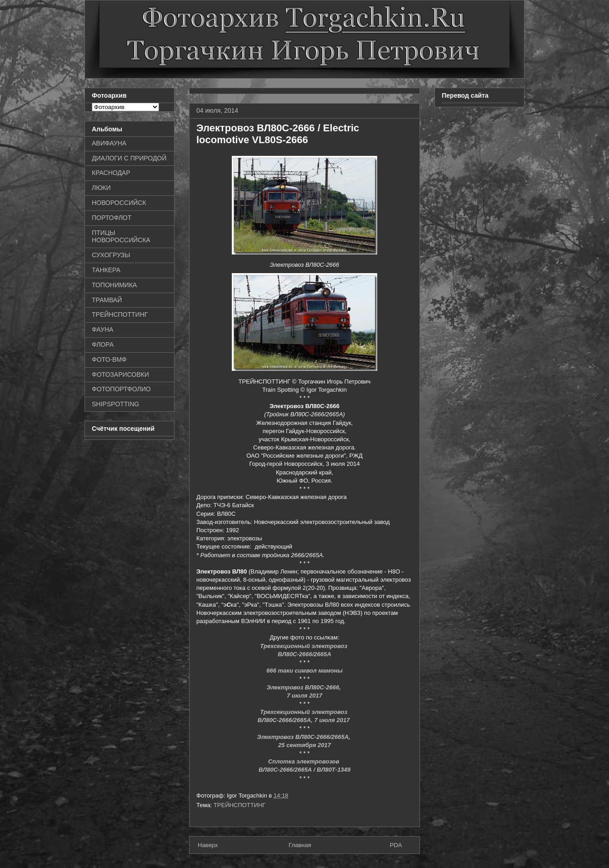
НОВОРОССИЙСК (119, 203)
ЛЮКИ (101, 188)
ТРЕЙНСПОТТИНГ (240, 805)
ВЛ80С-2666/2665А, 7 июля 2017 (304, 720)
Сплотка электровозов (304, 761)
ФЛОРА (103, 344)
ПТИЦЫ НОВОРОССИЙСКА (121, 237)
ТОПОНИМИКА (114, 285)
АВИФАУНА (109, 143)
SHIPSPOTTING (115, 404)
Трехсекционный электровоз (304, 712)
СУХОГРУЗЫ (111, 255)
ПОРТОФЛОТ (112, 218)
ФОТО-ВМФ (109, 359)
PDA (396, 845)
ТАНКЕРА (106, 270)
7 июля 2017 (304, 696)
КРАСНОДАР (111, 173)
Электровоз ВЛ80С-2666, (305, 687)
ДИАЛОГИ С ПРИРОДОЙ (129, 158)
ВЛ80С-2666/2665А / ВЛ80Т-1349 (304, 770)
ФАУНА (102, 329)
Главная (300, 845)
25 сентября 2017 (304, 745)
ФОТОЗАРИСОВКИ (120, 374)
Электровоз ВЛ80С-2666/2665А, (305, 737)
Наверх (208, 845)
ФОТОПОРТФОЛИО (121, 389)
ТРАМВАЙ (107, 300)
